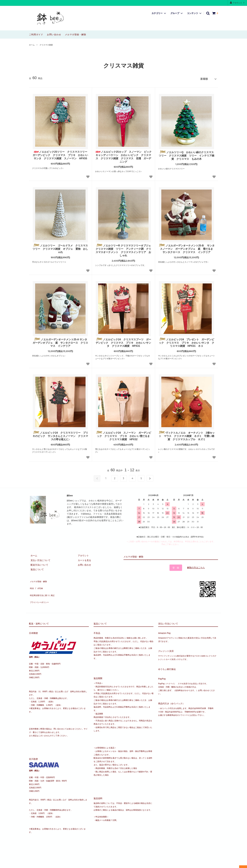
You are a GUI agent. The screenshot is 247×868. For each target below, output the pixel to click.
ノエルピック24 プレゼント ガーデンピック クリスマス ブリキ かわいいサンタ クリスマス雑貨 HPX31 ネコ (187, 341)
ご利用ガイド (36, 35)
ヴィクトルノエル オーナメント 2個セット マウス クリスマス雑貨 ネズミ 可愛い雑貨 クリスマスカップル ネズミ (187, 434)
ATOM (38, 584)
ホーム (32, 45)
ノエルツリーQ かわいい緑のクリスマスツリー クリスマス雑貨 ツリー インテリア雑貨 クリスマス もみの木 (187, 154)
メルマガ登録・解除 (76, 35)
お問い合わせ (54, 35)
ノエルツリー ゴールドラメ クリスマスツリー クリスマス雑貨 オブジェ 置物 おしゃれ (60, 247)
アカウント (237, 3)
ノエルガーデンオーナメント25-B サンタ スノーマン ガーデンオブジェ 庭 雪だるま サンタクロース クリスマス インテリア (187, 247)
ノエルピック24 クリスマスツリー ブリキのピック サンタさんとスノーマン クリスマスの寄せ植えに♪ (60, 434)
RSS (31, 584)
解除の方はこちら (196, 566)
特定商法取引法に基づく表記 (43, 588)
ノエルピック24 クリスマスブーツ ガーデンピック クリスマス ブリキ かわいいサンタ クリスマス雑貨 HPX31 (123, 341)
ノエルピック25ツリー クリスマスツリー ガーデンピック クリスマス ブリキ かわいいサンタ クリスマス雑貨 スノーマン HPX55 (61, 154)
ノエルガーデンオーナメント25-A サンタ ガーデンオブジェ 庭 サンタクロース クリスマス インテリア (61, 341)
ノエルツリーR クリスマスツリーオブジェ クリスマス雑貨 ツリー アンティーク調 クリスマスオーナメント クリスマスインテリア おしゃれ (124, 249)
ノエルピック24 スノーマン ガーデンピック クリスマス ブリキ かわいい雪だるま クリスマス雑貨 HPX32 (124, 434)
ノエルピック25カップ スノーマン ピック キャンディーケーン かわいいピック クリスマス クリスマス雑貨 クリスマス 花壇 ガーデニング (123, 155)
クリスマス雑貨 (46, 45)
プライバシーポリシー (40, 593)
